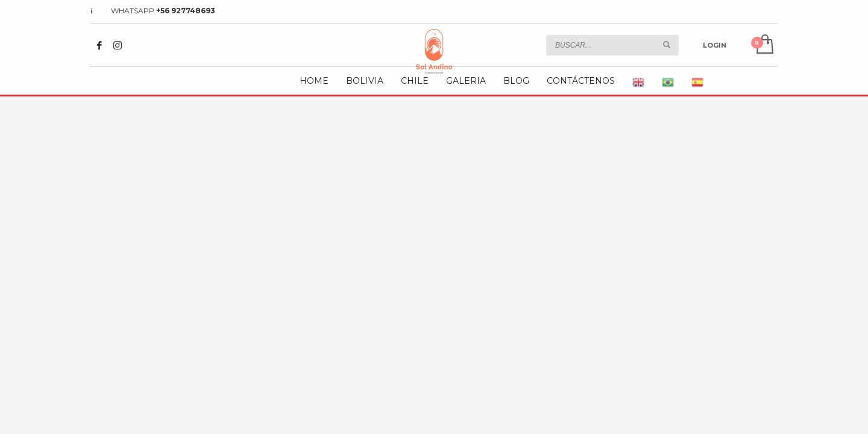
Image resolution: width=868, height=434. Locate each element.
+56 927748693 (186, 11)
